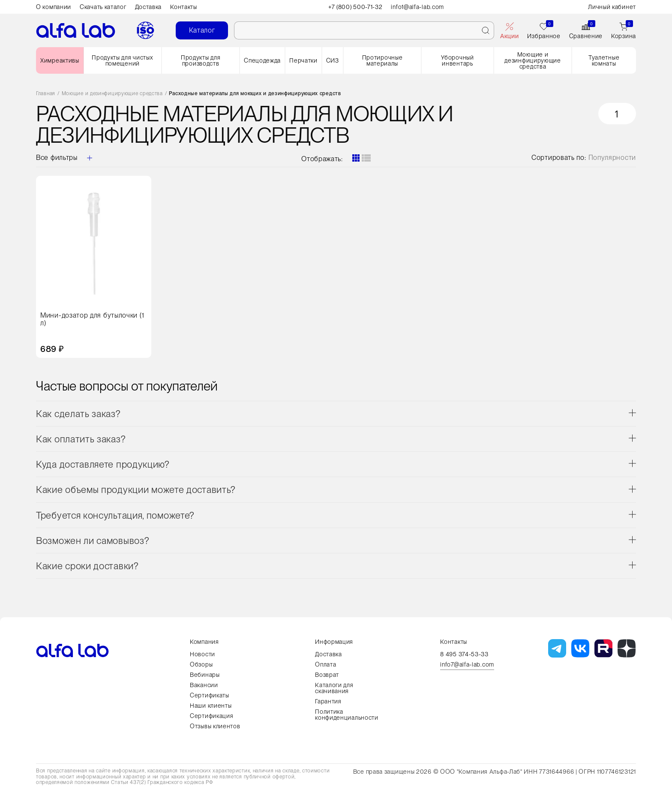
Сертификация (211, 716)
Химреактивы (60, 60)
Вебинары (205, 675)
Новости (202, 654)
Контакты (184, 7)
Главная (46, 94)
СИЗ (333, 60)
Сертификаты (210, 695)
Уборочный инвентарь (457, 60)
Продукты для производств (201, 60)
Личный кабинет (612, 7)
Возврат (327, 675)
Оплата (325, 664)
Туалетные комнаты (604, 60)
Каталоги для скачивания (334, 688)
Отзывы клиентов (215, 726)
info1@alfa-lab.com (418, 7)
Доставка (148, 7)
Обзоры (201, 664)
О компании (54, 7)
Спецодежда (262, 60)
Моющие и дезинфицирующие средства (533, 60)
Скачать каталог (103, 7)
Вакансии (204, 685)
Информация (334, 642)
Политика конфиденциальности (347, 715)
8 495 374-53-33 (464, 654)
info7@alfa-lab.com (467, 665)
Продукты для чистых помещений (122, 60)
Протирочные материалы (382, 60)
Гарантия (328, 701)
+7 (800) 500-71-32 (355, 7)
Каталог (202, 30)
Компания (204, 642)
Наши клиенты (211, 706)
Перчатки (303, 60)
